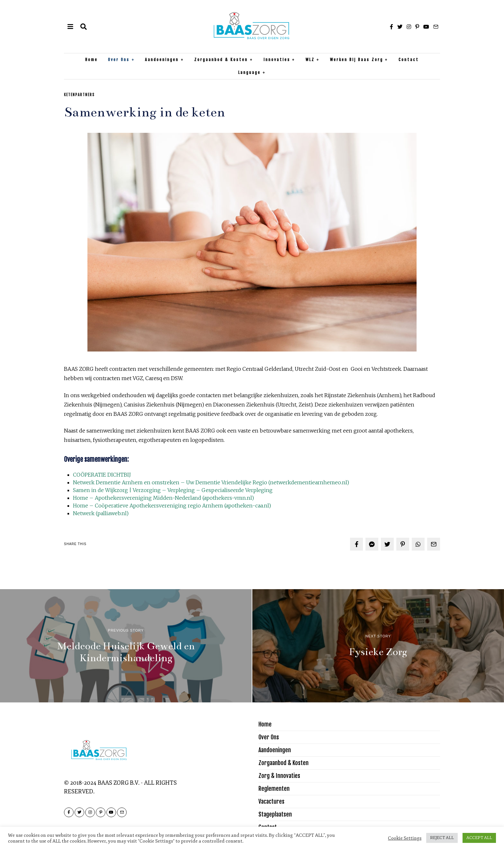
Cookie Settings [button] (405, 838)
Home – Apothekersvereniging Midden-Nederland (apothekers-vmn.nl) (163, 498)
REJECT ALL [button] (442, 838)
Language (249, 73)
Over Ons (119, 60)
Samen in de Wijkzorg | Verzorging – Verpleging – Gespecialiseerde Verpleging (173, 490)
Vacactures (271, 801)
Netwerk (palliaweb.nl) (101, 513)
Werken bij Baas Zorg (357, 60)
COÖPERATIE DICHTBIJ (102, 475)
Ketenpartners (79, 95)
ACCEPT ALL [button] (479, 838)
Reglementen (274, 789)
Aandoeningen (162, 60)
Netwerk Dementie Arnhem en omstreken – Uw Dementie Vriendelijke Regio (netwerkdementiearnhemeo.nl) (211, 482)
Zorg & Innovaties (279, 776)
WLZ (310, 60)
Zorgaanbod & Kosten (221, 60)
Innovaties (277, 60)
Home (91, 60)
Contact (409, 60)
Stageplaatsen (275, 814)
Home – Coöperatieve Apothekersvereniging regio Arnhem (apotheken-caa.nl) (172, 506)
